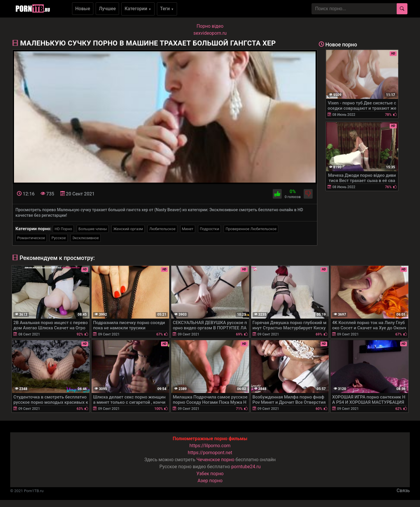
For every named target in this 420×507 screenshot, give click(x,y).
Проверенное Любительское (251, 229)
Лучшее (107, 9)
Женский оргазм (128, 229)
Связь (403, 491)
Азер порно (210, 481)
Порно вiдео (210, 26)
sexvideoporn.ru (210, 33)
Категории (138, 9)
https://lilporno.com (210, 446)
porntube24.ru (246, 467)
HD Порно (63, 229)
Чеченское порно (216, 460)
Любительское (162, 229)
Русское (58, 238)
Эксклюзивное (86, 238)
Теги (167, 9)
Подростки (209, 229)
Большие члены (93, 229)
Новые (83, 9)
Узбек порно (210, 474)
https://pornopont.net (210, 453)
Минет (188, 229)
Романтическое (31, 238)
